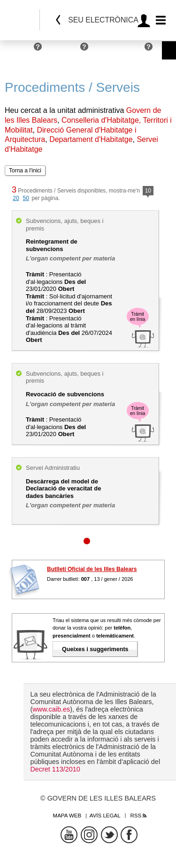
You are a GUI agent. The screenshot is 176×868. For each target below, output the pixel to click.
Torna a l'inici (25, 171)
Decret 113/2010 (55, 769)
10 (148, 191)
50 (26, 198)
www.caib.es (51, 709)
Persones (17, 50)
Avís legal (105, 816)
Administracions (119, 50)
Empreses (63, 50)
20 (16, 198)
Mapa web (67, 816)
